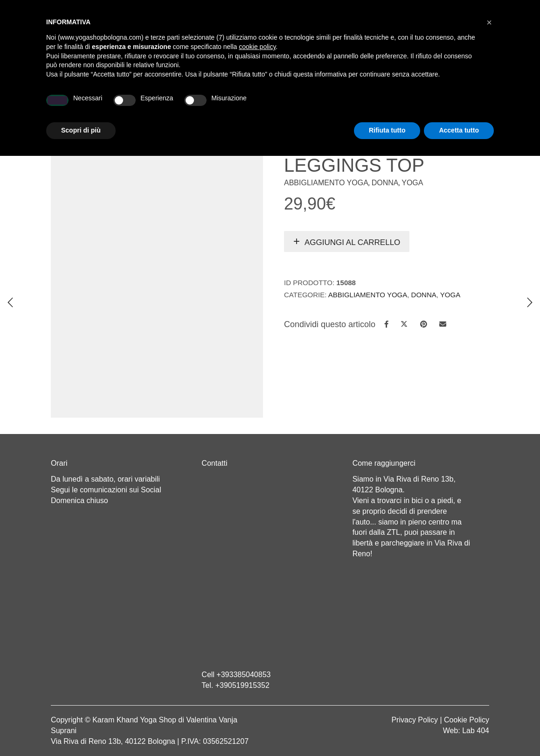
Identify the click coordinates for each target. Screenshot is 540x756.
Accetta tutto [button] (459, 730)
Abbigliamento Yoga (326, 183)
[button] (489, 623)
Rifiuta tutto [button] (387, 730)
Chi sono (131, 105)
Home (96, 105)
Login (372, 9)
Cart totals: (83, 9)
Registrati (409, 9)
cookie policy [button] (257, 647)
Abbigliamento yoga (222, 105)
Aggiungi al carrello (352, 242)
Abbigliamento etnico (373, 105)
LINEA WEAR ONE (296, 105)
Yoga (166, 105)
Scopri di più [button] (81, 730)
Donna (385, 183)
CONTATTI (438, 105)
